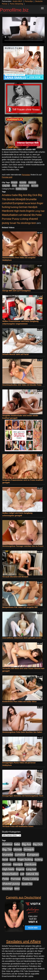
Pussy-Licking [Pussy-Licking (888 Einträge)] (20, 219)
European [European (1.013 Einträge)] (18, 203)
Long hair (6, 186)
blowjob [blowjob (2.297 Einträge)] (20, 199)
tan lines (35, 186)
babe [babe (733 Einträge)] (15, 195)
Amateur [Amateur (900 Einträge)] (7, 195)
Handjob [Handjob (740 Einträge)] (33, 207)
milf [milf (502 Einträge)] (20, 215)
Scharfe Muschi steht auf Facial (15, 354)
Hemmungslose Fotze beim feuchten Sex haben (22, 732)
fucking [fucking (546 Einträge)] (14, 207)
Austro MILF (17, 1)
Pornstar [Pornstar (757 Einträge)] (7, 219)
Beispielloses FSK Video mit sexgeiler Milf (20, 607)
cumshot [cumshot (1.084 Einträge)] (7, 203)
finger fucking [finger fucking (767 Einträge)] (25, 859)
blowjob (14, 182)
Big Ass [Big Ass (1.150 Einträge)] (23, 195)
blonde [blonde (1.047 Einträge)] (11, 199)
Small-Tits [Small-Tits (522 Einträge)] (15, 223)
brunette (23, 182)
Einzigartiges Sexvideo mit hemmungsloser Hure (23, 796)
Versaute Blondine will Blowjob (15, 577)
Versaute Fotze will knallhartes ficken (18, 826)
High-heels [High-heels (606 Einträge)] (20, 211)
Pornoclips (29, 1)
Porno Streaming (16, 4)
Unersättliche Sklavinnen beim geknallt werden (22, 638)
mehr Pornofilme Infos (10, 170)
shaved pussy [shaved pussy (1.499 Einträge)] (11, 884)
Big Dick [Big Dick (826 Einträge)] (33, 195)
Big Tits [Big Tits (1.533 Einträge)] (7, 849)
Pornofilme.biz (14, 10)
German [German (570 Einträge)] (23, 207)
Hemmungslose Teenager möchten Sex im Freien (23, 546)
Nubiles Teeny (21, 189)
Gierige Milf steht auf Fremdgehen (17, 291)
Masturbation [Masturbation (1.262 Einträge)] (10, 215)
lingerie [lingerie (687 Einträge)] (30, 211)
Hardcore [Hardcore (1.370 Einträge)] (8, 211)
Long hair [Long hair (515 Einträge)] (40, 211)
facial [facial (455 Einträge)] (27, 203)
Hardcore (32, 182)
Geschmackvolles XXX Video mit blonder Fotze (22, 385)
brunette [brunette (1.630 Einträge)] (31, 199)
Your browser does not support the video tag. (23, 30)
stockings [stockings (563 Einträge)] (26, 223)
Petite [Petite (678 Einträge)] (39, 215)
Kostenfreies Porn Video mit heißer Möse (19, 702)
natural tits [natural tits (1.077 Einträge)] (29, 215)
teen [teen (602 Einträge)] (34, 223)
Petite (14, 186)
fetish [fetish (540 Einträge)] (33, 203)
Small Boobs (24, 186)
